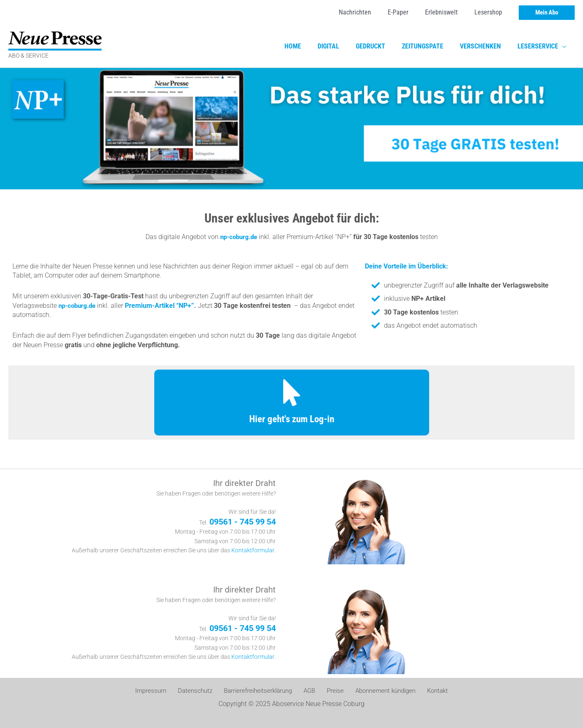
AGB (310, 691)
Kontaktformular (253, 550)
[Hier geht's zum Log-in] (292, 393)
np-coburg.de (239, 237)
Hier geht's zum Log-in (291, 419)
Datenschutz (199, 691)
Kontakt (431, 691)
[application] (564, 46)
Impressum (157, 691)
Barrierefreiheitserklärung (260, 691)
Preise (332, 691)
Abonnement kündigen (380, 691)
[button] (547, 13)
